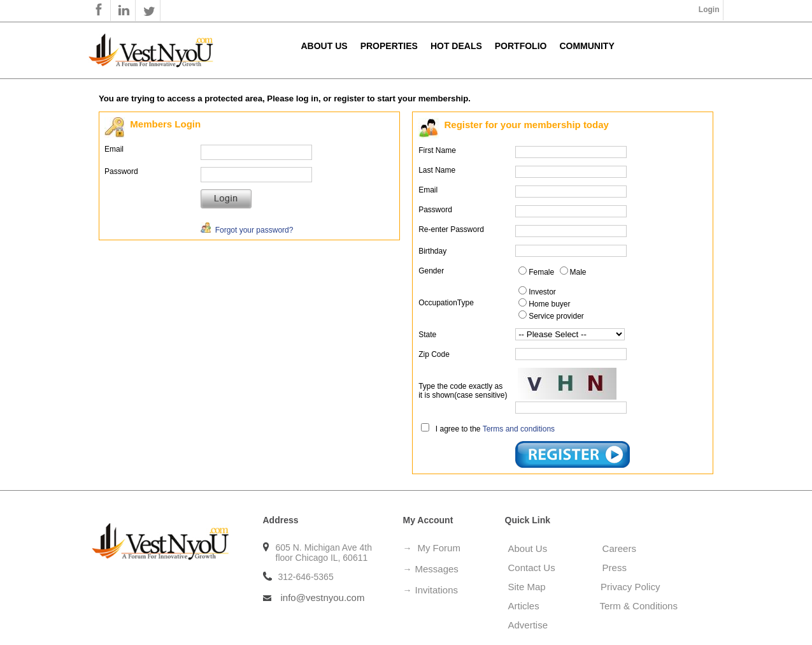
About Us (324, 46)
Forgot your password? (247, 230)
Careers (619, 548)
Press (615, 568)
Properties (389, 46)
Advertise (528, 625)
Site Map (531, 587)
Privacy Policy (630, 587)
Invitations (437, 590)
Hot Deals (456, 46)
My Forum (439, 548)
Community (587, 46)
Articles (531, 606)
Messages (437, 569)
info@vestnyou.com (323, 598)
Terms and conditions (519, 429)
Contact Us (532, 568)
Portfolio (521, 46)
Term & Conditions (638, 606)
